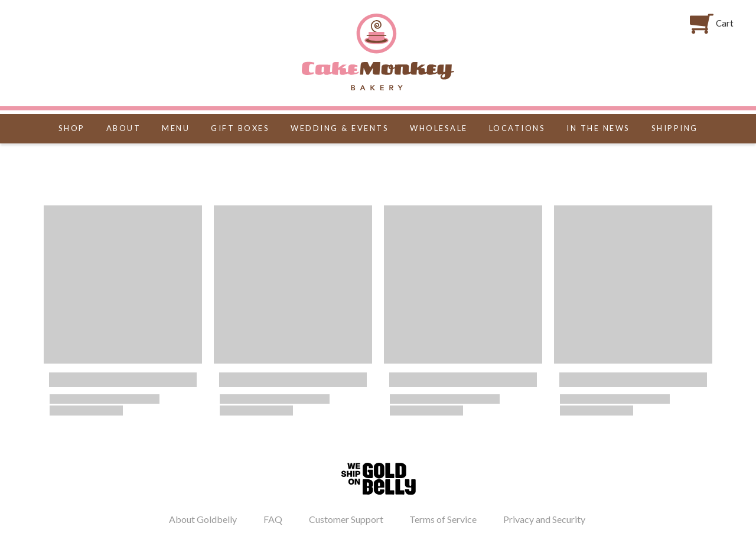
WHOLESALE (439, 128)
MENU (176, 128)
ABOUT (124, 128)
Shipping (675, 128)
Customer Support (346, 519)
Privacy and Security (544, 519)
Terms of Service (443, 519)
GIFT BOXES (240, 128)
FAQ (273, 519)
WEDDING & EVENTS (340, 128)
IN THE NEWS (598, 128)
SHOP (72, 128)
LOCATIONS (517, 128)
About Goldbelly (203, 519)
